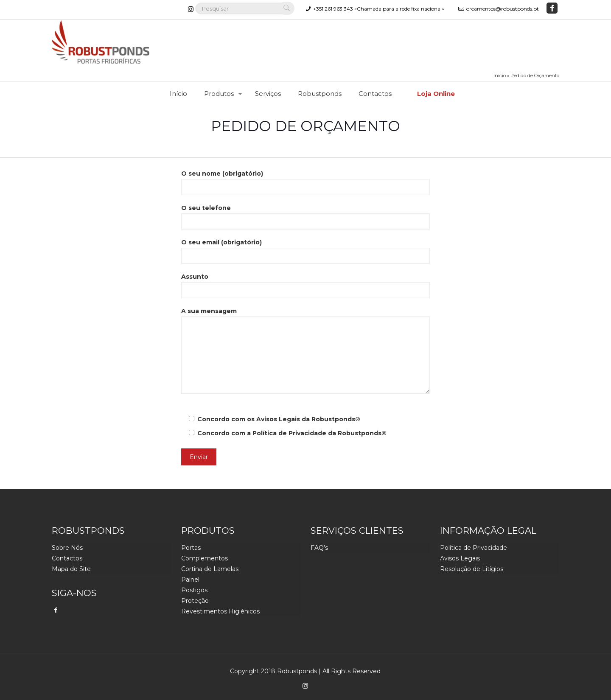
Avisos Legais (278, 419)
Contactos (67, 558)
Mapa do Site (71, 569)
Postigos (194, 590)
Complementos (205, 558)
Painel (190, 580)
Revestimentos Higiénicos (220, 611)
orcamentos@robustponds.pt (503, 9)
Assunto (305, 286)
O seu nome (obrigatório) (305, 182)
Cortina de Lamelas (210, 569)
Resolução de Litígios (472, 569)
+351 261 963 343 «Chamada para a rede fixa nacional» (379, 9)
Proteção (195, 601)
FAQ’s (319, 548)
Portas (191, 548)
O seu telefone (305, 217)
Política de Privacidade (289, 433)
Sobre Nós (67, 548)
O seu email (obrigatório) (305, 251)
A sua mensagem (305, 350)
